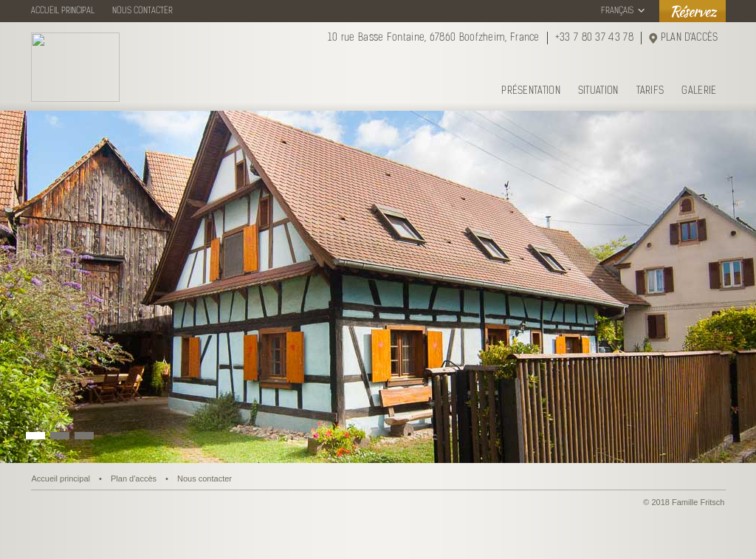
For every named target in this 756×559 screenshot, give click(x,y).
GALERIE (699, 91)
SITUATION (598, 91)
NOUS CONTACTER (142, 11)
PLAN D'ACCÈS (690, 38)
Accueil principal (61, 479)
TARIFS (650, 91)
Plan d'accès (134, 479)
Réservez (693, 11)
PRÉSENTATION (531, 91)
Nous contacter (205, 479)
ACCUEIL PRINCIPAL (63, 11)
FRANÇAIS (617, 11)
